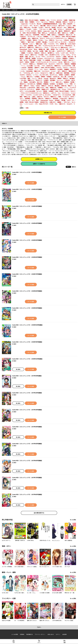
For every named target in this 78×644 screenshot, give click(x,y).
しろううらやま (67, 66)
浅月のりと (23, 84)
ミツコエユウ (51, 57)
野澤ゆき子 (67, 31)
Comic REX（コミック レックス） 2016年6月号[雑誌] (27, 257)
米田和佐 (30, 68)
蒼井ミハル (34, 55)
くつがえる (30, 53)
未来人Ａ (44, 53)
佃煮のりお (35, 38)
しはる (35, 29)
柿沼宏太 (66, 82)
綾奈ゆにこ (71, 38)
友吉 (47, 88)
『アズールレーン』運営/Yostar (59, 48)
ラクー (22, 99)
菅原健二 (46, 82)
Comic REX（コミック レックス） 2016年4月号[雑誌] (27, 223)
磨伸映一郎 (42, 49)
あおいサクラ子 (44, 104)
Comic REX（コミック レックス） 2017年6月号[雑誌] (27, 461)
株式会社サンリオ (42, 64)
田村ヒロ (71, 99)
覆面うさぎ (39, 44)
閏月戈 (40, 31)
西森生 (26, 82)
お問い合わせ (51, 634)
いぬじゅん (28, 35)
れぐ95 (72, 53)
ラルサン (65, 68)
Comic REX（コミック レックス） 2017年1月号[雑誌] (27, 376)
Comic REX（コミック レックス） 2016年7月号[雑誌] (27, 274)
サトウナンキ (31, 37)
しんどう (69, 26)
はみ (25, 46)
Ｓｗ (46, 40)
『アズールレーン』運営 (45, 29)
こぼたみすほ (31, 88)
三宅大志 (66, 40)
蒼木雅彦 (53, 80)
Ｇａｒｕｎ (59, 40)
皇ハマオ (40, 82)
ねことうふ (45, 22)
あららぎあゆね (56, 60)
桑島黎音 (31, 46)
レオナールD (65, 53)
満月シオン (67, 62)
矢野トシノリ (71, 51)
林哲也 (27, 62)
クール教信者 (46, 60)
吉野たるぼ (59, 73)
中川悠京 (60, 69)
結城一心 (52, 73)
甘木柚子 (57, 100)
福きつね (71, 57)
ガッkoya (40, 58)
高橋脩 (23, 53)
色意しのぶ (27, 27)
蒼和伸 (53, 49)
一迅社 (27, 108)
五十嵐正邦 (60, 84)
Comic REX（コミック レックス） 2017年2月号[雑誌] (27, 393)
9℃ (31, 26)
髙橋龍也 (42, 20)
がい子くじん (54, 75)
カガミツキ (60, 64)
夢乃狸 (63, 100)
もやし (68, 55)
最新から (74, 167)
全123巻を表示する (39, 513)
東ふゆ (39, 24)
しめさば (24, 68)
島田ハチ (26, 86)
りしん (23, 77)
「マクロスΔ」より (28, 73)
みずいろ (51, 86)
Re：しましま (60, 49)
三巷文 (22, 35)
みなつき (48, 27)
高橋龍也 (24, 38)
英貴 (26, 22)
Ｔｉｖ (52, 37)
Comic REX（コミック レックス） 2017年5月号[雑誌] (27, 444)
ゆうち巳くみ (31, 84)
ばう (59, 71)
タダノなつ (67, 102)
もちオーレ (72, 22)
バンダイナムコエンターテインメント (53, 46)
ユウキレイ (61, 29)
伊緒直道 (46, 84)
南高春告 (28, 99)
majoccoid (24, 24)
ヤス (57, 44)
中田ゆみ (52, 22)
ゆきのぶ (29, 75)
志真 (45, 44)
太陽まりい (48, 99)
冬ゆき (22, 55)
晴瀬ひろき (31, 48)
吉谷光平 (70, 24)
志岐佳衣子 (61, 35)
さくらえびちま (67, 95)
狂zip (35, 49)
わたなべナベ (44, 73)
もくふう (39, 91)
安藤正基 (58, 22)
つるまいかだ (63, 99)
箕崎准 (43, 77)
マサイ (43, 57)
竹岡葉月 (32, 22)
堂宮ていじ (65, 33)
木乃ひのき (69, 29)
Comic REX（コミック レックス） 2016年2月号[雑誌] (27, 189)
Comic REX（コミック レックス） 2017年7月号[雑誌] (27, 478)
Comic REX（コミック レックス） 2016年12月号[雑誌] (27, 359)
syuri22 (72, 49)
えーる (38, 57)
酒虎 (29, 78)
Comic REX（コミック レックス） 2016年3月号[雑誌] (27, 206)
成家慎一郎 (63, 44)
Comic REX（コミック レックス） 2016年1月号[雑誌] (27, 172)
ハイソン (24, 69)
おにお (60, 62)
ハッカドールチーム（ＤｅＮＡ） (58, 42)
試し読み (18, 369)
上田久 (34, 97)
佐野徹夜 (39, 84)
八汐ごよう (73, 68)
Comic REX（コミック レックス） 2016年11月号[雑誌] (27, 342)
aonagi (46, 78)
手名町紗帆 (36, 35)
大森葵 (65, 20)
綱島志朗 (73, 40)
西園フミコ (31, 80)
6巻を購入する (48, 113)
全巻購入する (39, 159)
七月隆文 (29, 40)
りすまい (41, 27)
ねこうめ (35, 51)
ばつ (33, 100)
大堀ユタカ (52, 102)
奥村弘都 (55, 99)
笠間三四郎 (32, 60)
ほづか (26, 60)
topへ (39, 627)
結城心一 (22, 29)
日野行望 (28, 58)
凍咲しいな (27, 97)
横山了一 (71, 86)
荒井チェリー (39, 48)
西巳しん (45, 33)
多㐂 (21, 60)
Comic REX (15, 10)
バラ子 (51, 104)
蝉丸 (64, 24)
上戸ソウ (22, 40)
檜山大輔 (43, 26)
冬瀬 (67, 49)
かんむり (70, 104)
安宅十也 (64, 86)
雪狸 (46, 51)
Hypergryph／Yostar (26, 49)
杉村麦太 (52, 84)
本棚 (64, 643)
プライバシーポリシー (40, 634)
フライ (38, 22)
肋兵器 (54, 27)
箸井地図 (67, 73)
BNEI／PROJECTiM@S (32, 20)
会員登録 (69, 4)
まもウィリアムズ (52, 26)
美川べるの (31, 42)
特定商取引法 (29, 634)
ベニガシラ (32, 24)
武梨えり (65, 22)
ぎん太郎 (34, 27)
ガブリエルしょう (49, 58)
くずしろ (39, 37)
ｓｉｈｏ (35, 75)
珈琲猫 (34, 58)
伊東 (71, 84)
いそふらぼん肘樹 (30, 91)
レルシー (32, 44)
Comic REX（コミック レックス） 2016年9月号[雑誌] (27, 308)
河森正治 (67, 64)
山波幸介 (67, 75)
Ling (60, 24)
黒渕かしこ (32, 64)
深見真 (61, 75)
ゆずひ (72, 97)
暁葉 (49, 35)
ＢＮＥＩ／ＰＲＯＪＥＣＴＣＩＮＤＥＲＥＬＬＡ (53, 38)
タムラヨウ (23, 51)
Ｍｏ (56, 104)
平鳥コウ (43, 35)
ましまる (24, 80)
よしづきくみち (44, 75)
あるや (22, 62)
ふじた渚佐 (30, 66)
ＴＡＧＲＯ (51, 44)
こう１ (37, 73)
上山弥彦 (38, 42)
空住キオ (40, 97)
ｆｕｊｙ (34, 78)
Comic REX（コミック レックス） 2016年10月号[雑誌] (27, 325)
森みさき (41, 99)
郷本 (59, 33)
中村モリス (39, 80)
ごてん (63, 55)
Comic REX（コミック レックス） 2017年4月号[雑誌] (27, 427)
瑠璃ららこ (54, 97)
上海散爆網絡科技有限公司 (50, 24)
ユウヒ (58, 53)
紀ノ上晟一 (52, 51)
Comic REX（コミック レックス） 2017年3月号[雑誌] (27, 410)
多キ (40, 46)
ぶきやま (70, 77)
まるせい (58, 57)
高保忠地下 (53, 69)
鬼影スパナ (62, 104)
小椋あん (72, 58)
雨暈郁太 (65, 58)
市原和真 (34, 99)
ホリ (71, 48)
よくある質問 (15, 634)
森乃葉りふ (51, 53)
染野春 (22, 102)
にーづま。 (38, 66)
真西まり (37, 68)
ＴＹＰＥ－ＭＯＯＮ (56, 20)
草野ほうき (53, 88)
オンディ (36, 26)
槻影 (48, 49)
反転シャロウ (40, 88)
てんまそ (29, 29)
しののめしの (52, 33)
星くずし (32, 57)
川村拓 (39, 60)
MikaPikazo (69, 46)
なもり (27, 55)
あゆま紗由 (29, 71)
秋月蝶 (72, 82)
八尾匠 (64, 57)
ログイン (63, 4)
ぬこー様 (64, 77)
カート (39, 643)
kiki (36, 46)
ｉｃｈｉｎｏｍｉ (29, 104)
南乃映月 (72, 78)
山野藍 (72, 33)
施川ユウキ (62, 26)
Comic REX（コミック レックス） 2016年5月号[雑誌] (27, 240)
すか (46, 55)
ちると (32, 86)
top (3, 10)
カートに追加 (62, 117)
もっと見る (73, 520)
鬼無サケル (57, 66)
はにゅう (60, 27)
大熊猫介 (49, 77)
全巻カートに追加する (39, 164)
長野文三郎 (71, 27)
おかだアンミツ (61, 51)
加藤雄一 (60, 102)
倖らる (40, 78)
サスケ (46, 48)
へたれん (58, 58)
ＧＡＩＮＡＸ (46, 71)
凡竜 (74, 66)
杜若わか (37, 53)
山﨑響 (41, 51)
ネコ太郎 (41, 55)
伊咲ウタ (52, 40)
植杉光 (60, 31)
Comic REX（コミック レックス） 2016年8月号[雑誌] (27, 291)
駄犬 (38, 100)
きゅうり (46, 97)
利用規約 (22, 634)
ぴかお (38, 86)
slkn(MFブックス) (54, 55)
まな (48, 20)
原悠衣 (29, 51)
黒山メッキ (69, 35)
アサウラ (59, 68)
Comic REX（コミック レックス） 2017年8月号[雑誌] (27, 494)
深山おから (53, 78)
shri (65, 27)
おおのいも (50, 66)
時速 (39, 33)
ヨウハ (46, 69)
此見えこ (54, 35)
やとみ (64, 89)
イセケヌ (25, 64)
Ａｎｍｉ (54, 71)
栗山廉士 (45, 42)
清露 (26, 57)
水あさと (71, 60)
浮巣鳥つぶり (45, 89)
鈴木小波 (25, 44)
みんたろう (52, 64)
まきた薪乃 (32, 82)
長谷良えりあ (44, 102)
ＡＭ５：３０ (71, 100)
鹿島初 (59, 78)
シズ (41, 69)
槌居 (55, 29)
